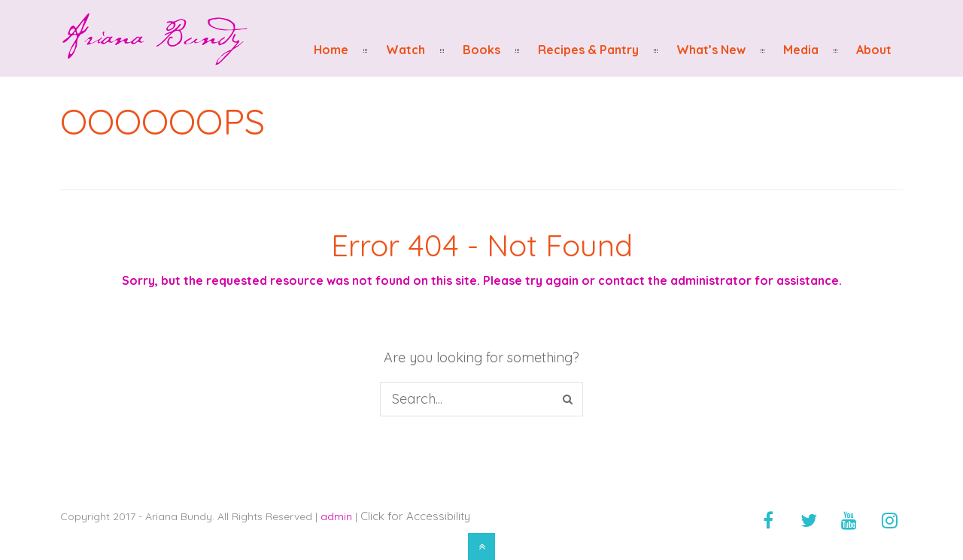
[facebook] (768, 520)
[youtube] (849, 520)
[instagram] (890, 520)
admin (336, 516)
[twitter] (809, 520)
